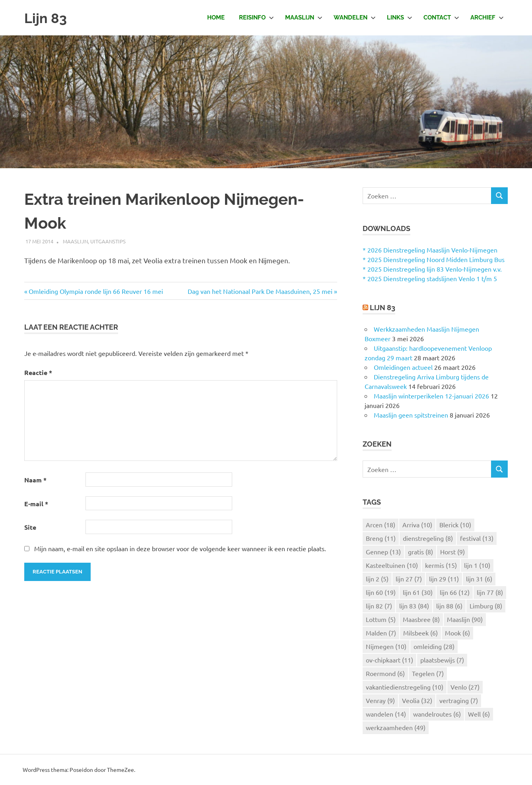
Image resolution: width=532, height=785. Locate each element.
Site (30, 527)
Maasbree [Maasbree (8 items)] (421, 619)
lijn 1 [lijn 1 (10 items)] (477, 565)
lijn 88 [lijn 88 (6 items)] (449, 606)
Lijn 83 (48, 18)
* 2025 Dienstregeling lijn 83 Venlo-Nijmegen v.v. (432, 269)
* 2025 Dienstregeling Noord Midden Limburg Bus (434, 259)
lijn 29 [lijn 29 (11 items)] (444, 579)
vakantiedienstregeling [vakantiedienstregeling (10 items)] (405, 687)
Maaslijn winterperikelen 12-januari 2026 (431, 396)
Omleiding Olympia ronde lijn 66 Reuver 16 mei (96, 291)
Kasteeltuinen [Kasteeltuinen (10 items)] (392, 565)
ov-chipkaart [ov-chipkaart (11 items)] (389, 660)
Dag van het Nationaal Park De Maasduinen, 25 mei (260, 291)
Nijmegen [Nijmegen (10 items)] (386, 646)
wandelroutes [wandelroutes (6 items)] (437, 714)
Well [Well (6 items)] (479, 714)
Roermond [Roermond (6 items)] (385, 673)
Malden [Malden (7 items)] (381, 633)
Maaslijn (304, 17)
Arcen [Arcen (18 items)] (381, 525)
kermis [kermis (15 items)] (441, 565)
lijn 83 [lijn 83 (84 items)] (414, 606)
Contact (441, 17)
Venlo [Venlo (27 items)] (465, 687)
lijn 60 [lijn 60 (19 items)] (381, 592)
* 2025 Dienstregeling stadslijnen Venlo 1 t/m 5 (430, 278)
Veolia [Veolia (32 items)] (417, 700)
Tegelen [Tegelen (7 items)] (428, 673)
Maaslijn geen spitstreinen (411, 415)
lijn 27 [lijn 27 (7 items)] (409, 579)
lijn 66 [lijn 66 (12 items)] (455, 592)
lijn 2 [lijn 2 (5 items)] (377, 579)
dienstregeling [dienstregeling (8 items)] (428, 538)
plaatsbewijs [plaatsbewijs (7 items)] (442, 660)
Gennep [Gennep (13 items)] (383, 552)
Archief (487, 17)
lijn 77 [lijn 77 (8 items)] (490, 592)
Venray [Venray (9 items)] (380, 700)
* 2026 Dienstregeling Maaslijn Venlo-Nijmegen (430, 250)
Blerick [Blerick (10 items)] (455, 525)
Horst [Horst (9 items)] (452, 552)
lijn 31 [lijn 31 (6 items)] (479, 579)
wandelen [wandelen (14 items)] (386, 714)
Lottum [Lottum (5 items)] (381, 619)
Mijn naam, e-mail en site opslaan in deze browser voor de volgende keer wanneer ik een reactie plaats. (180, 548)
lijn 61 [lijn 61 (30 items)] (418, 592)
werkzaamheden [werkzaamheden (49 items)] (396, 727)
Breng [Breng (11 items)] (381, 538)
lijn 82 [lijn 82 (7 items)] (379, 606)
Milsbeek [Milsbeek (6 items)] (420, 633)
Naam (35, 480)
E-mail (36, 504)
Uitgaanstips (108, 241)
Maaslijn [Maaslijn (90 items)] (465, 619)
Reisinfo (256, 17)
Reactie (38, 372)
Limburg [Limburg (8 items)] (486, 606)
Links (400, 17)
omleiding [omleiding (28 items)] (434, 646)
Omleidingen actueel (403, 367)
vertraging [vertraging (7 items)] (459, 700)
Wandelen (355, 17)
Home (216, 17)
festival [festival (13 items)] (477, 538)
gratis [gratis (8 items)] (420, 552)
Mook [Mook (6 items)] (457, 633)
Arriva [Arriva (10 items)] (417, 525)
